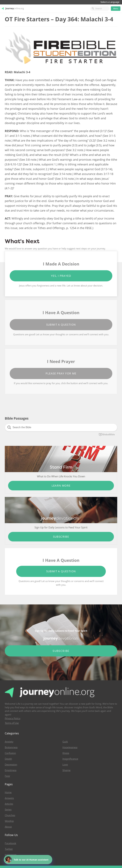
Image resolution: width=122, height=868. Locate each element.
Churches (10, 815)
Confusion (10, 753)
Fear (7, 776)
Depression (11, 765)
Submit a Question (61, 325)
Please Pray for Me (61, 373)
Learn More (61, 486)
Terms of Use (12, 723)
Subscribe (61, 537)
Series (8, 810)
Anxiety (9, 742)
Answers (9, 798)
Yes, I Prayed (61, 276)
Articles (9, 804)
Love (65, 765)
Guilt (65, 742)
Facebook (10, 843)
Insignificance (70, 759)
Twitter (9, 849)
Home (8, 792)
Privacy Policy (13, 718)
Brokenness (11, 747)
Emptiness (11, 770)
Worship (9, 821)
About (8, 827)
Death (8, 759)
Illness (66, 753)
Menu (116, 9)
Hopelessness (70, 747)
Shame (66, 770)
